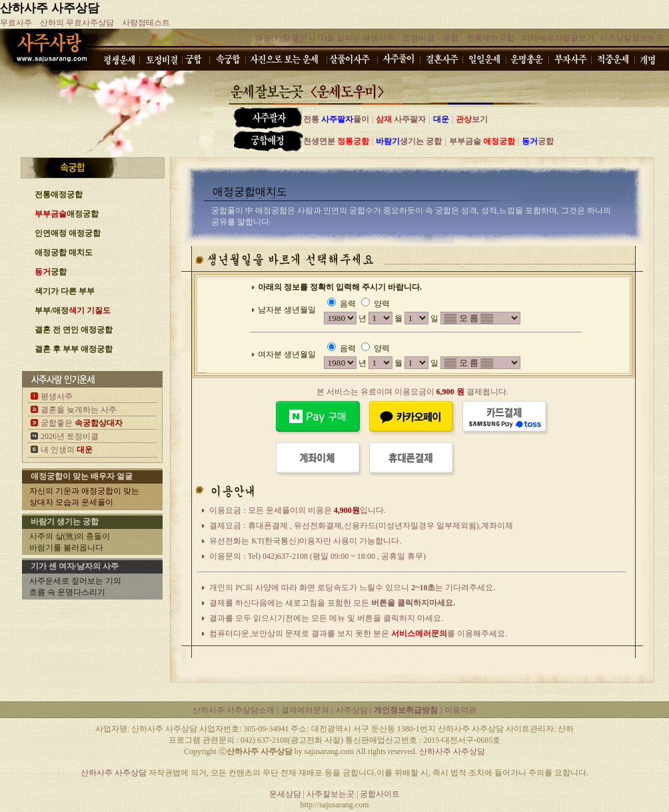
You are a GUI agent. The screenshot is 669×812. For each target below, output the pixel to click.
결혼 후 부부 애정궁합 (74, 349)
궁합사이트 (380, 794)
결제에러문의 (306, 710)
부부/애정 (73, 310)
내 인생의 (67, 450)
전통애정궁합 (490, 38)
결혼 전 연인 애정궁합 (74, 330)
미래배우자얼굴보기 (558, 38)
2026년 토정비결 (70, 436)
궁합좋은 (82, 423)
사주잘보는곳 (332, 794)
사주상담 (353, 710)
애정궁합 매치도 (64, 252)
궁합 (450, 38)
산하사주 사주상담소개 (234, 710)
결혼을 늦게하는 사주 (79, 410)
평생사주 (57, 396)
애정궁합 (67, 214)
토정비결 (418, 38)
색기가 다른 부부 (65, 291)
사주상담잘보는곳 (632, 38)
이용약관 (460, 710)
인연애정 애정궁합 (68, 233)
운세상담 (285, 794)
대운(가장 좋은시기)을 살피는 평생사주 (325, 38)
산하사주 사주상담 (50, 8)
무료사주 (16, 23)
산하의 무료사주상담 (77, 23)
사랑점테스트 (146, 23)
